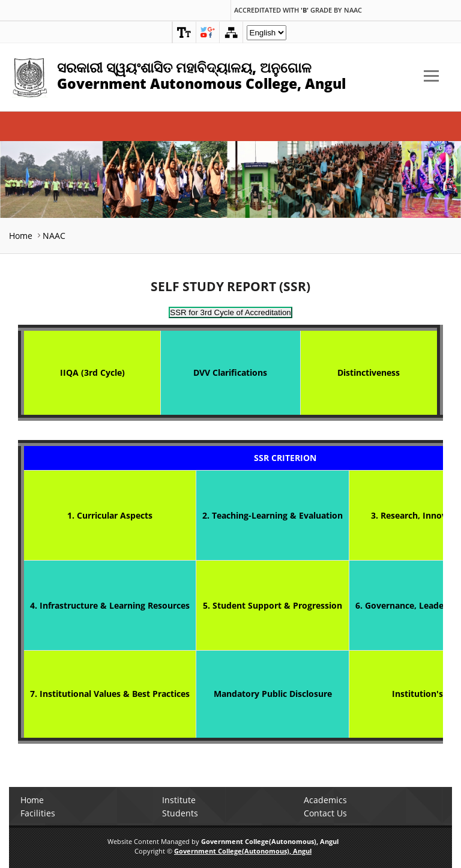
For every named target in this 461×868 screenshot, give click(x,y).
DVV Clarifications (230, 372)
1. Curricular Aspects (110, 515)
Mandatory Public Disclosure (273, 694)
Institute (179, 800)
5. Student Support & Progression (273, 605)
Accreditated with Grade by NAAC (298, 10)
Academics (325, 800)
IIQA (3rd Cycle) (92, 372)
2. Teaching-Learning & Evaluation (273, 515)
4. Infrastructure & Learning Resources (110, 605)
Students (180, 813)
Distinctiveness (369, 372)
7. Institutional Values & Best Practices (110, 694)
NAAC (54, 236)
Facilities (38, 813)
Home (21, 236)
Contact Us (325, 813)
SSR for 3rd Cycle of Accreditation (230, 312)
